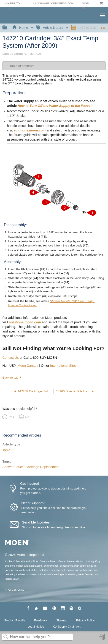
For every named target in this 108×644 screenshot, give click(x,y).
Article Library (50, 28)
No (27, 417)
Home (20, 28)
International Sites (63, 366)
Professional (64, 3)
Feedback (41, 620)
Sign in (102, 639)
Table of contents (22, 66)
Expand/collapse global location (103, 26)
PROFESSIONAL (15, 590)
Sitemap (62, 620)
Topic (6, 450)
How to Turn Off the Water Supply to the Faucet (55, 106)
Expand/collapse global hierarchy (8, 28)
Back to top (10, 378)
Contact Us (10, 358)
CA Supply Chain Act (67, 627)
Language (41, 3)
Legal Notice (36, 627)
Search (6, 637)
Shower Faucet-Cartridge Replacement (31, 467)
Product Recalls (15, 620)
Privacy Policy (85, 620)
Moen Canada (28, 366)
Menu (102, 15)
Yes (11, 417)
